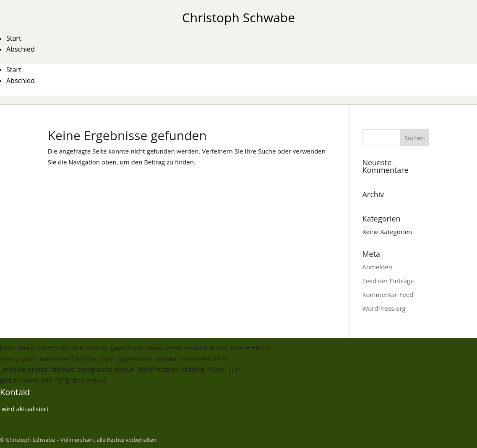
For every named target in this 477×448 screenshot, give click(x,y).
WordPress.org (384, 308)
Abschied (21, 49)
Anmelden (377, 267)
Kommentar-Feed (388, 294)
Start (14, 38)
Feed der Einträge (388, 281)
